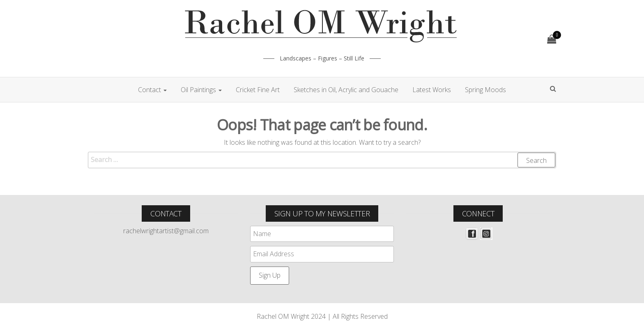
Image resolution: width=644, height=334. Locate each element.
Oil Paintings (201, 90)
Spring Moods (485, 90)
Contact (152, 90)
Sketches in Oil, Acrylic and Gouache (346, 90)
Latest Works (432, 90)
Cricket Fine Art (258, 90)
